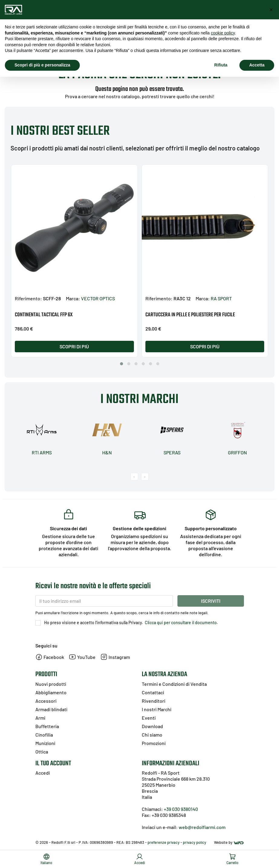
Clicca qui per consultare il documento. (181, 623)
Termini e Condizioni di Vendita (174, 684)
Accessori (46, 701)
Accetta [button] (257, 65)
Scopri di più (74, 346)
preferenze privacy (164, 842)
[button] (122, 364)
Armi (40, 718)
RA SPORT (221, 298)
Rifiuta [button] (221, 65)
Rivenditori (154, 701)
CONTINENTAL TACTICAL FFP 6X (44, 315)
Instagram (115, 657)
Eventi (149, 718)
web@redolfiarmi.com (202, 827)
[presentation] (134, 477)
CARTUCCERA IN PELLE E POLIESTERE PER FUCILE (190, 315)
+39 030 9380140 (181, 809)
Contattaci (153, 692)
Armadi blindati (51, 709)
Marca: (73, 298)
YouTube (82, 657)
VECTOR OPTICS (98, 298)
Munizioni (45, 743)
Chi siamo (152, 735)
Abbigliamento (51, 692)
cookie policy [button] (223, 33)
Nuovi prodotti (51, 684)
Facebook (50, 657)
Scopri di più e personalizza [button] (42, 65)
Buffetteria (47, 726)
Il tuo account (53, 763)
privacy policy (195, 842)
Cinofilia (44, 735)
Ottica (42, 752)
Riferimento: (28, 298)
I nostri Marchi (157, 709)
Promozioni (154, 743)
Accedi (43, 773)
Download (152, 726)
